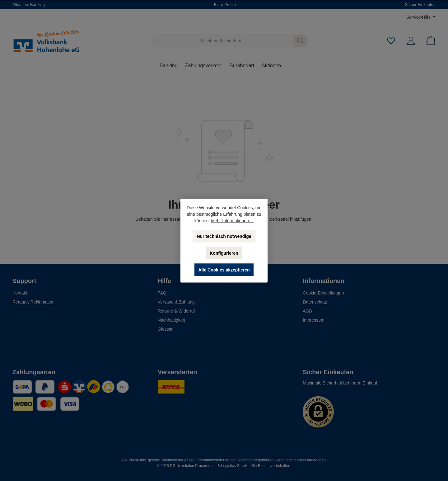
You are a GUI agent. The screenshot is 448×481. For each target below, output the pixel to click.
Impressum (313, 320)
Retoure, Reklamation (33, 302)
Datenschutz (315, 302)
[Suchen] (301, 41)
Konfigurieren (224, 253)
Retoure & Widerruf (176, 311)
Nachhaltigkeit (171, 320)
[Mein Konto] (411, 41)
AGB (307, 311)
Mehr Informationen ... (232, 220)
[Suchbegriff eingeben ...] (223, 41)
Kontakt (20, 293)
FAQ (162, 293)
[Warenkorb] (429, 41)
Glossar (165, 329)
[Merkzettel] (391, 41)
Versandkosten (210, 460)
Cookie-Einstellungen (323, 293)
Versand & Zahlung (176, 302)
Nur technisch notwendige (224, 236)
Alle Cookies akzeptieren (224, 270)
